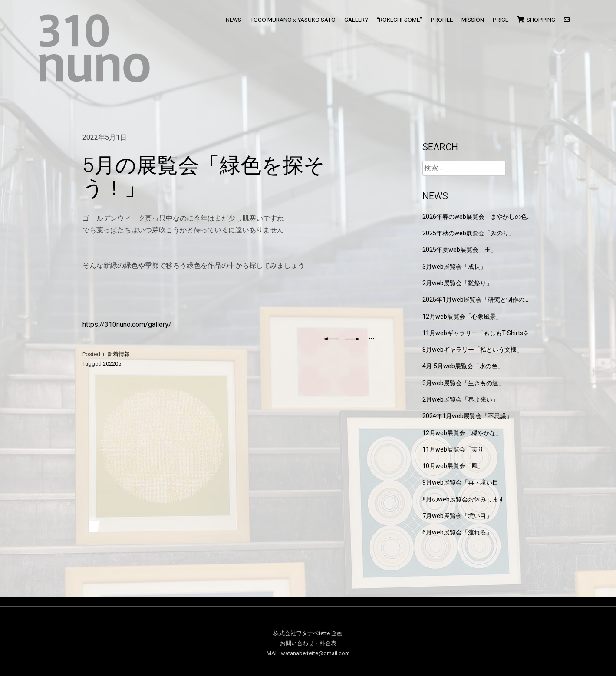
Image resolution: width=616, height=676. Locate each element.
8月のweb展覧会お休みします (463, 500)
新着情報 (119, 354)
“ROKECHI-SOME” (399, 20)
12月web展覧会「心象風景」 (462, 317)
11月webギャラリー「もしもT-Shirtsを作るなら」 (476, 333)
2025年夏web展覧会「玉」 (460, 250)
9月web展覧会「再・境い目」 (463, 483)
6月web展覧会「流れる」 (457, 533)
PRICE (501, 20)
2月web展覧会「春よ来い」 (460, 400)
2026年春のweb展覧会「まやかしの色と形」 (478, 217)
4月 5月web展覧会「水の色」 (463, 366)
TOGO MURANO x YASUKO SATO (293, 20)
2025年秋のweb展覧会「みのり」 (469, 233)
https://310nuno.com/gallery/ (127, 325)
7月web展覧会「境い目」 (457, 516)
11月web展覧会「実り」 (456, 450)
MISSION (473, 20)
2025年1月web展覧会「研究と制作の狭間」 (476, 300)
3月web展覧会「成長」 (454, 267)
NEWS (234, 20)
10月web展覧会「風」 (453, 466)
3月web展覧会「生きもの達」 (463, 383)
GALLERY (356, 20)
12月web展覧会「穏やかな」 (462, 433)
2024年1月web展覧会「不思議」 (467, 416)
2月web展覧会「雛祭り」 (457, 283)
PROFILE (442, 20)
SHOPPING (536, 20)
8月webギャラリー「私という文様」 (473, 350)
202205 (112, 364)
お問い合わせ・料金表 (308, 643)
